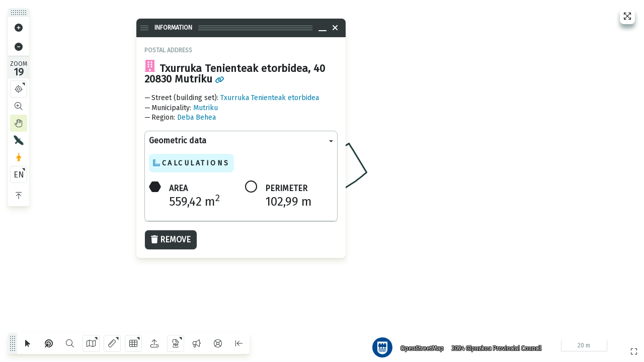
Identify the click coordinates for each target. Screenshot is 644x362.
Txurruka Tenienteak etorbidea (270, 98)
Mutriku (206, 108)
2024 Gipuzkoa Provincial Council (493, 344)
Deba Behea (196, 117)
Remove (171, 240)
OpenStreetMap (418, 344)
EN (19, 175)
